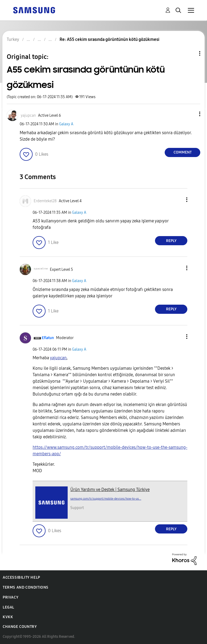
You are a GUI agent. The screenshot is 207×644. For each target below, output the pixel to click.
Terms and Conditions (26, 587)
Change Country (20, 627)
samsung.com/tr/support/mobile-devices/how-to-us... (106, 499)
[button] (191, 114)
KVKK (8, 617)
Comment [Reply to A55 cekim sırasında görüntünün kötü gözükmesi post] (183, 152)
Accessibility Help (21, 577)
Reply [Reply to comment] (171, 241)
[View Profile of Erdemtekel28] (45, 201)
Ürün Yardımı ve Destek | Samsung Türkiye (110, 490)
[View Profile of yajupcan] (28, 115)
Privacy (11, 597)
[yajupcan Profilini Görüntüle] (58, 358)
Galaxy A (66, 124)
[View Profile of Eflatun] (48, 338)
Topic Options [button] (191, 53)
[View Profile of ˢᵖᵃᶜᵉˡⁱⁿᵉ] (41, 270)
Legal (8, 607)
